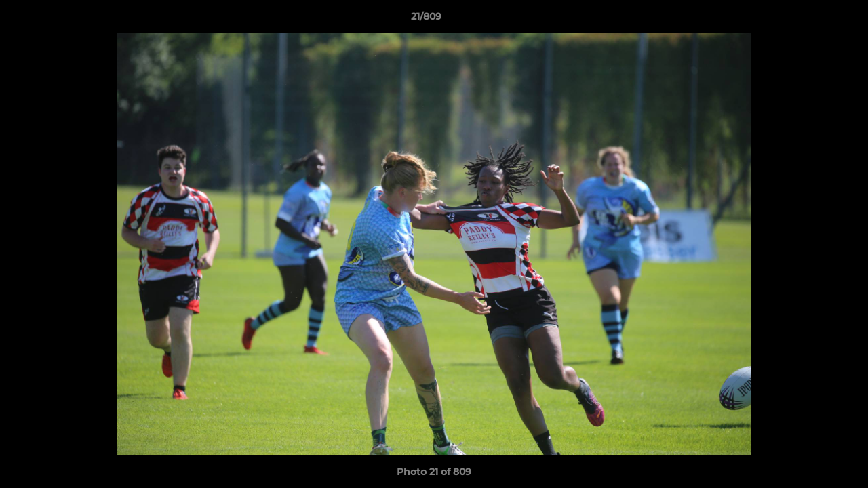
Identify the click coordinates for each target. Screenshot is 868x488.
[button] (811, 20)
